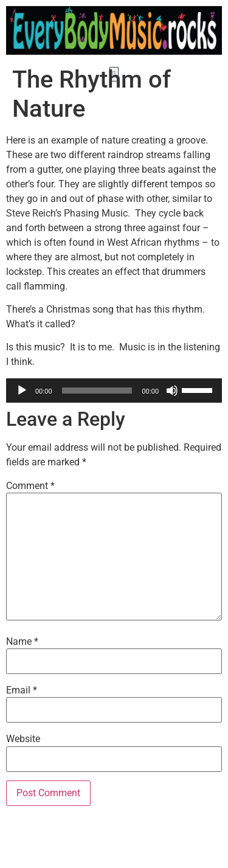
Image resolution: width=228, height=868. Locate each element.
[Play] (22, 425)
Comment (30, 520)
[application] (114, 425)
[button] (114, 75)
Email (22, 724)
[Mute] (172, 425)
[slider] (97, 425)
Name (22, 675)
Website (23, 773)
